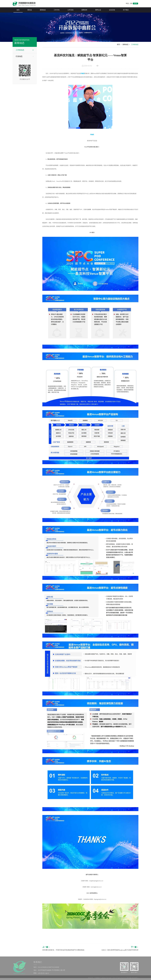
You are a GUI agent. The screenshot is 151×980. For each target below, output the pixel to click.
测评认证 (98, 10)
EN (131, 4)
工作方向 (57, 10)
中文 (127, 4)
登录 (135, 4)
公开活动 (70, 10)
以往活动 (112, 10)
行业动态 (19, 56)
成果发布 (84, 10)
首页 (18, 10)
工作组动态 (20, 50)
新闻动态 (43, 10)
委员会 (30, 10)
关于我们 (126, 10)
